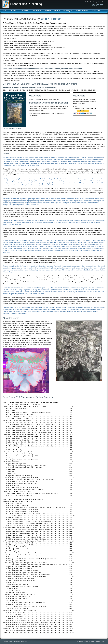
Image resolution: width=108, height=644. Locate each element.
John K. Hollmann (52, 19)
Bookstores (47, 11)
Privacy (95, 2)
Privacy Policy (101, 641)
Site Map (93, 641)
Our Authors (25, 11)
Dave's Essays (96, 11)
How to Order (37, 11)
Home (5, 11)
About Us (101, 2)
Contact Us (88, 2)
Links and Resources (82, 11)
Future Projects (68, 11)
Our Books (13, 11)
